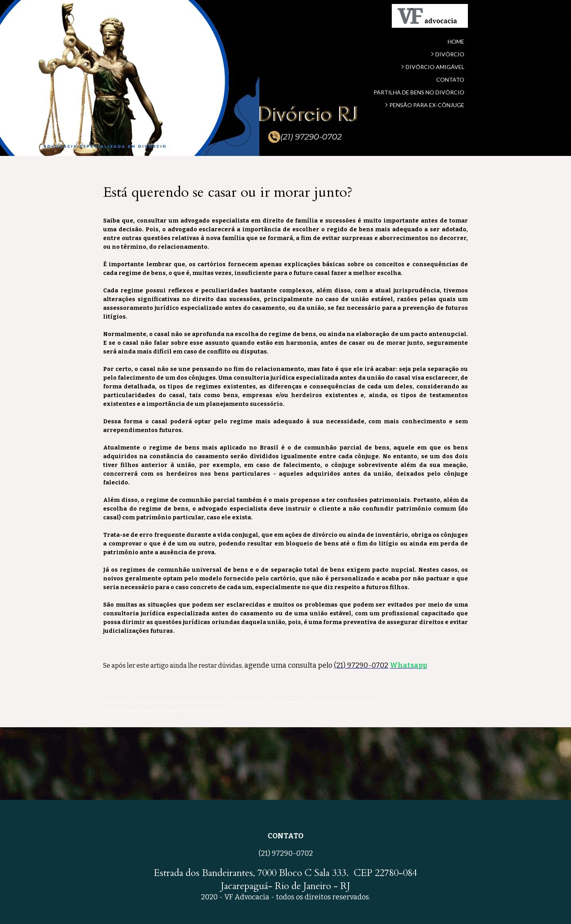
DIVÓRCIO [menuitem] (450, 54)
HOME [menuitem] (456, 41)
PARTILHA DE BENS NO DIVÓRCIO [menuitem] (419, 92)
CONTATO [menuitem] (450, 80)
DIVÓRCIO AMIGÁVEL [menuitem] (435, 67)
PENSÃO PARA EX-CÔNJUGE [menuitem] (427, 105)
